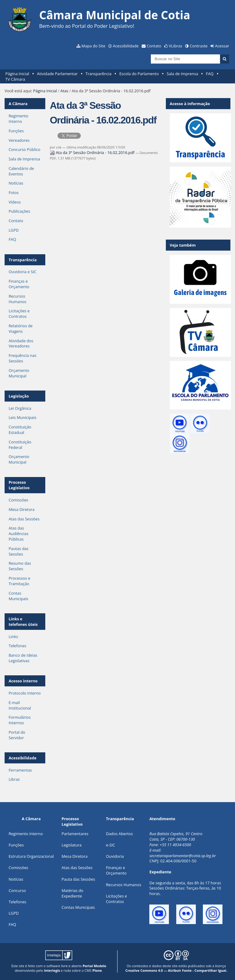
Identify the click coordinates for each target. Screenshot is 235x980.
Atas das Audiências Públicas (19, 534)
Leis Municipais (22, 417)
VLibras (176, 46)
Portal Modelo (94, 966)
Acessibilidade (126, 46)
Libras (14, 779)
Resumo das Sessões (20, 566)
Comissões (18, 500)
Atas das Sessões (24, 519)
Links (13, 637)
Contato (154, 46)
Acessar (222, 46)
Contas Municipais (18, 596)
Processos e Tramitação (19, 581)
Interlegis (52, 970)
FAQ (210, 74)
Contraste (199, 46)
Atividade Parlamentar (57, 74)
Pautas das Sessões (19, 551)
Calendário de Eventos (21, 171)
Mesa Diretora (22, 509)
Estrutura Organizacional (31, 856)
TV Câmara (15, 79)
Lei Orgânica (20, 408)
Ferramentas (20, 770)
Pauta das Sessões (78, 879)
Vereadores (19, 140)
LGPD (14, 230)
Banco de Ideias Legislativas (23, 658)
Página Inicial (17, 74)
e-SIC (110, 845)
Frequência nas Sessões (22, 358)
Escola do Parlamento (139, 74)
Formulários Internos (20, 720)
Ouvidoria (115, 856)
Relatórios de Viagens (21, 329)
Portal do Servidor (17, 735)
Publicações (19, 211)
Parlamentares (75, 834)
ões (16, 845)
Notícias (16, 183)
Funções (16, 131)
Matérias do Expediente (72, 893)
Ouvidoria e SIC (22, 272)
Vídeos (15, 202)
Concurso (17, 890)
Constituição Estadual (20, 430)
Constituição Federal (20, 445)
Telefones (17, 646)
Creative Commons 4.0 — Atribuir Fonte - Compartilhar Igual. (176, 970)
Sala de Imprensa (183, 74)
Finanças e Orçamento (19, 284)
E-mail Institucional (20, 705)
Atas (64, 91)
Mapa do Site (93, 46)
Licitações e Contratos (19, 314)
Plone (97, 970)
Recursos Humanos (17, 299)
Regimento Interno (18, 119)
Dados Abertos (119, 834)
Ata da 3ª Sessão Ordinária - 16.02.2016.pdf (93, 152)
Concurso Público (24, 149)
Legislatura (71, 845)
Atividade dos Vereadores (21, 343)
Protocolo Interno (25, 693)
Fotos (14, 193)
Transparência (98, 74)
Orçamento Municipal (19, 373)
